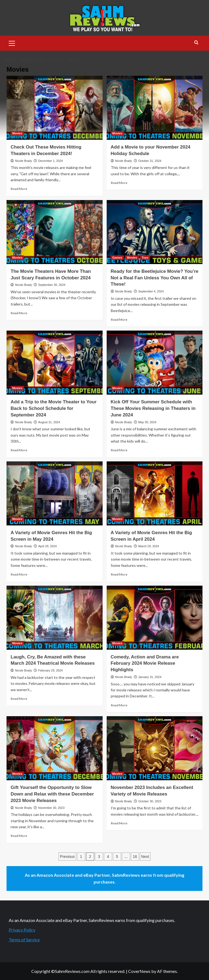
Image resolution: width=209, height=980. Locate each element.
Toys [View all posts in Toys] (145, 258)
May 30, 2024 (147, 422)
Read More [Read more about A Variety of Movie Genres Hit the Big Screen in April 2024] (119, 574)
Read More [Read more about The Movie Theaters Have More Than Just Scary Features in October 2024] (19, 313)
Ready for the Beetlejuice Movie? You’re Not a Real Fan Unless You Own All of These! (155, 278)
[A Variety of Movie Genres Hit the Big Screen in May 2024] (55, 493)
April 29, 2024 (47, 546)
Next (145, 857)
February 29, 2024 (50, 670)
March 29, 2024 (149, 546)
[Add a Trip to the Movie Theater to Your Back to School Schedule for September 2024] (55, 363)
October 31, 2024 (150, 161)
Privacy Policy (22, 930)
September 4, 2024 (151, 291)
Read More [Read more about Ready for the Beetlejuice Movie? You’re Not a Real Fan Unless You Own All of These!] (119, 320)
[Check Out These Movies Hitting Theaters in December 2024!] (55, 108)
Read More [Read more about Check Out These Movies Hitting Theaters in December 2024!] (19, 189)
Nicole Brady (23, 161)
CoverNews (139, 971)
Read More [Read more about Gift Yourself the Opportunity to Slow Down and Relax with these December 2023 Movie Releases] (19, 836)
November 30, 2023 (51, 808)
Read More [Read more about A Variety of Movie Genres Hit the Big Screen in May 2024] (19, 574)
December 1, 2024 (50, 161)
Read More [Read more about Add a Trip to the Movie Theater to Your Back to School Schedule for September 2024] (19, 450)
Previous (67, 857)
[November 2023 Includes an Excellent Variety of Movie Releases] (155, 748)
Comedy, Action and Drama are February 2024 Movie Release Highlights (145, 663)
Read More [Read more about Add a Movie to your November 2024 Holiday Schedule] (119, 183)
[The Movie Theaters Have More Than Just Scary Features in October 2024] (55, 232)
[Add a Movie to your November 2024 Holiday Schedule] (155, 108)
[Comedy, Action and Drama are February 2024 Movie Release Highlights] (155, 618)
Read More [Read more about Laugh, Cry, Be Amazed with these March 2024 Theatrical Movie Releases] (19, 699)
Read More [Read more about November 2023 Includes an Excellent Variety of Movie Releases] (119, 823)
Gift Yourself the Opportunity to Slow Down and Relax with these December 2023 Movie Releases (52, 794)
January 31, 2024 (150, 677)
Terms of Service (24, 940)
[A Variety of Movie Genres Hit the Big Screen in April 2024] (155, 493)
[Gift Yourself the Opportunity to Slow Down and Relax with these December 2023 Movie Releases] (55, 748)
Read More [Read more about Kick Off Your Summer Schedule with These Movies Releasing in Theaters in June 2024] (119, 450)
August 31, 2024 (49, 422)
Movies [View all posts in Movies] (17, 133)
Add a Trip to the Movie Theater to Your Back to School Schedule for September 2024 (54, 408)
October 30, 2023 (150, 801)
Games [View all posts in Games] (117, 258)
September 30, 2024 (52, 285)
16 (135, 857)
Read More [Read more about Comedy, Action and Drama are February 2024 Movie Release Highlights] (119, 705)
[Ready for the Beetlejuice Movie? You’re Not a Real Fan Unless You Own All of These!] (155, 232)
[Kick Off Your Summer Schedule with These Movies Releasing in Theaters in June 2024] (155, 363)
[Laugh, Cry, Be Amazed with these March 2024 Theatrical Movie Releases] (55, 618)
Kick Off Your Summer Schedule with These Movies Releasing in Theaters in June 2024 (153, 408)
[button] (12, 43)
